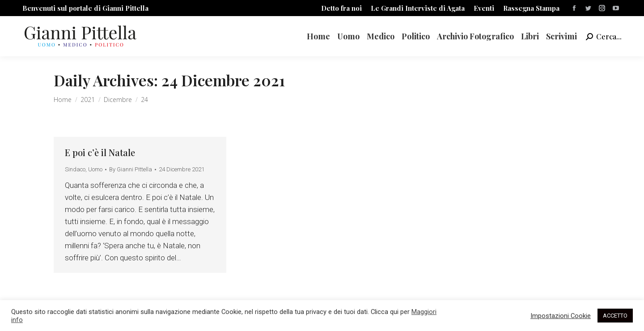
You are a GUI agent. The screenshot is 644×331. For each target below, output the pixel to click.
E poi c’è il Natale (100, 152)
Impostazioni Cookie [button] (561, 316)
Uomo (95, 169)
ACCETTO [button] (615, 316)
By (131, 169)
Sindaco (75, 169)
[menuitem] (341, 8)
